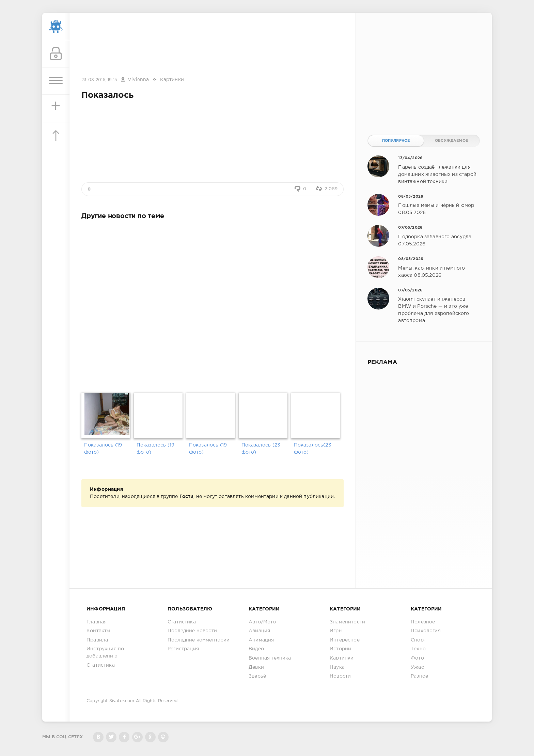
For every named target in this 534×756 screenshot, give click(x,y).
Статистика (101, 665)
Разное (419, 676)
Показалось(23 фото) (313, 449)
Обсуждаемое (451, 141)
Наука (337, 667)
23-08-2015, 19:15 (99, 80)
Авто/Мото (262, 622)
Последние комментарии (199, 640)
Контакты (98, 631)
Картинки (172, 80)
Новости (340, 676)
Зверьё (257, 676)
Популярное (396, 141)
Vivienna (138, 80)
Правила (97, 640)
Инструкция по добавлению (105, 653)
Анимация (261, 640)
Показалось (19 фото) (103, 449)
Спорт (418, 640)
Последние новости (192, 631)
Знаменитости (347, 622)
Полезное (423, 622)
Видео (256, 649)
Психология (426, 631)
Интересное (345, 640)
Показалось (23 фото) (261, 449)
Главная (97, 622)
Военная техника (270, 658)
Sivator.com (122, 701)
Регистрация (183, 649)
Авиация (259, 631)
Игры (336, 631)
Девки (256, 667)
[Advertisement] (213, 45)
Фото (417, 658)
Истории (340, 649)
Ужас (417, 667)
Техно (418, 649)
